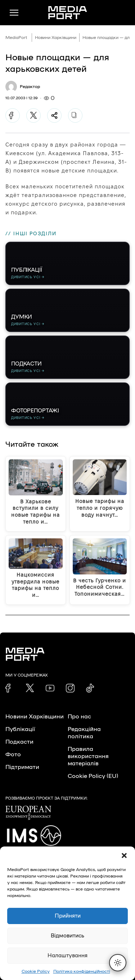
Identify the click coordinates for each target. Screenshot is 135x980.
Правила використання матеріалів (88, 756)
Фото (13, 754)
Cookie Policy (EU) (93, 776)
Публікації (20, 729)
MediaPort (16, 38)
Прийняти (68, 916)
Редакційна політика (84, 733)
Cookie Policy (36, 971)
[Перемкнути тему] (118, 963)
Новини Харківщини (56, 38)
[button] (124, 856)
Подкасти (19, 742)
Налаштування (67, 956)
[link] (10, 688)
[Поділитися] (54, 115)
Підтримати (22, 767)
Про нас (79, 717)
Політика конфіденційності (82, 971)
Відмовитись (67, 936)
